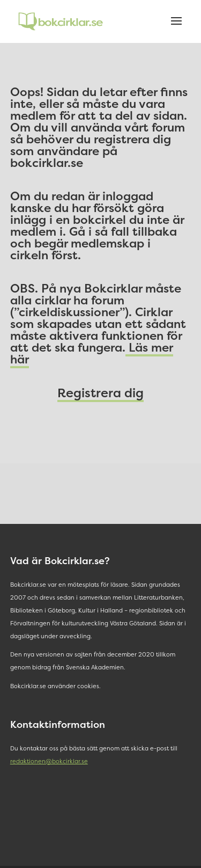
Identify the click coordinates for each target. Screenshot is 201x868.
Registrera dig (100, 393)
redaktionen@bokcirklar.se (49, 761)
